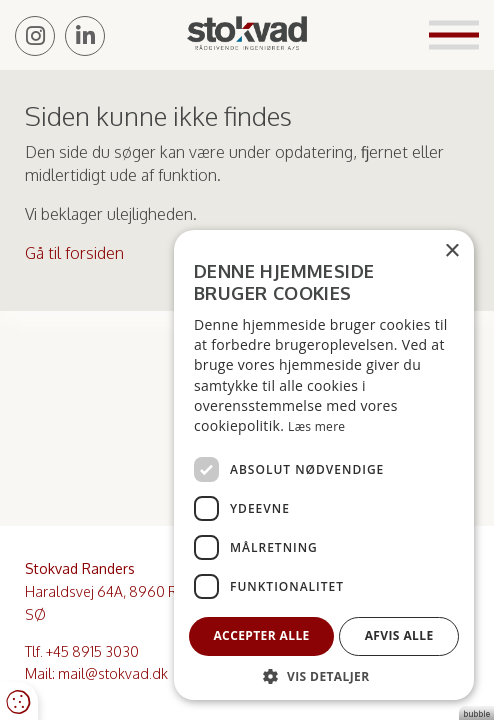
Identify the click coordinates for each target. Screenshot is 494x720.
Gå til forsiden (74, 253)
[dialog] (324, 465)
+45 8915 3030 (92, 651)
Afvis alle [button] (399, 635)
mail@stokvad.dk (113, 673)
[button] (324, 675)
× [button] (451, 251)
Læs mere (316, 426)
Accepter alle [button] (261, 635)
